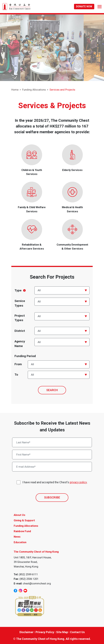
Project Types (20, 318)
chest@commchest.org (37, 583)
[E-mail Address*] (52, 467)
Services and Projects (62, 90)
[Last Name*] (52, 442)
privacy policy (78, 482)
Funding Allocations (34, 90)
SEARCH (52, 390)
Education (20, 542)
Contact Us (77, 632)
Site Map (62, 632)
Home (15, 90)
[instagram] (20, 591)
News (17, 537)
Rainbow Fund (22, 531)
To (16, 375)
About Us (19, 515)
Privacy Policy (45, 632)
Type (20, 290)
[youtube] (25, 591)
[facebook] (15, 591)
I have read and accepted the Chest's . (55, 482)
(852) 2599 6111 (28, 574)
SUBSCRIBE (52, 497)
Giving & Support (24, 520)
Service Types (20, 303)
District (20, 331)
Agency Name (20, 344)
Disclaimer (26, 632)
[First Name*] (52, 455)
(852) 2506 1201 (29, 579)
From (18, 364)
